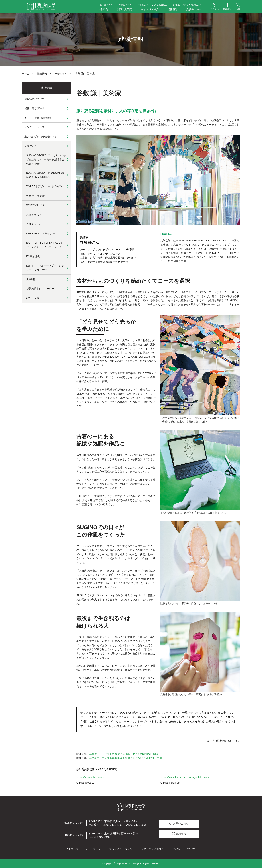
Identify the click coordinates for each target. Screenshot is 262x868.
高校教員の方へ (162, 5)
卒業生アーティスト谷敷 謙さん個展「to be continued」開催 (124, 754)
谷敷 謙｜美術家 (35, 196)
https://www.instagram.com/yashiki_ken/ (185, 777)
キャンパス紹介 (150, 9)
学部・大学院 (124, 9)
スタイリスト (34, 215)
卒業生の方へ (125, 5)
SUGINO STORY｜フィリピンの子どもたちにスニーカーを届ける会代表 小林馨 (46, 160)
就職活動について (35, 99)
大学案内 (103, 9)
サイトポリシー (94, 849)
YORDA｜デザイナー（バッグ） (45, 186)
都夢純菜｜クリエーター (40, 289)
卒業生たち (61, 74)
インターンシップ (35, 127)
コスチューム (34, 224)
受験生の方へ (194, 9)
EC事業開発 (33, 256)
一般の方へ (143, 5)
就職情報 (172, 9)
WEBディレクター (37, 205)
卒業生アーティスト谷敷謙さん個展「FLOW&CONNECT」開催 (126, 758)
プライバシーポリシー (122, 849)
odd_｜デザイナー (37, 298)
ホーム (26, 74)
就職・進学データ (35, 108)
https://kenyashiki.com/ (90, 777)
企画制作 (31, 279)
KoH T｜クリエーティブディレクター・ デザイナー (45, 268)
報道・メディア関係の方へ (188, 5)
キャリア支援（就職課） (38, 118)
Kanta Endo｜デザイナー (41, 233)
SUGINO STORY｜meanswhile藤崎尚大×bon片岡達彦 (45, 175)
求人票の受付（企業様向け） (41, 137)
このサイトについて (184, 849)
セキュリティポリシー (154, 849)
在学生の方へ (106, 5)
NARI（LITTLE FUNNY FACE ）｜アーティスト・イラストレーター (46, 245)
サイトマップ (71, 849)
